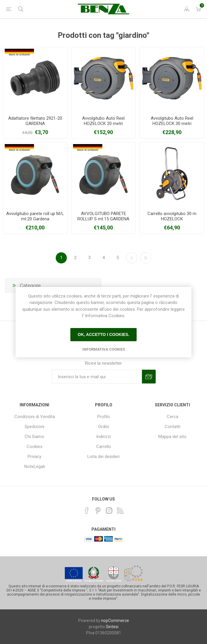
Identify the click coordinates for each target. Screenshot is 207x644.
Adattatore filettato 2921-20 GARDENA (35, 121)
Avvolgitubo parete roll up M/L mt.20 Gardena (35, 216)
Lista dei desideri (103, 457)
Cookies (35, 447)
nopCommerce (115, 621)
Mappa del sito (172, 437)
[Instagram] (109, 511)
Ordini (104, 427)
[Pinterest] (98, 511)
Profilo (104, 417)
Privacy (34, 457)
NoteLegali (35, 466)
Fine (146, 258)
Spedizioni (34, 427)
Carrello (104, 447)
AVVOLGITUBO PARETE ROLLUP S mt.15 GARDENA (103, 216)
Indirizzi (103, 437)
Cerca (173, 417)
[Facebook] (87, 511)
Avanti (132, 258)
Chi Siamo (34, 437)
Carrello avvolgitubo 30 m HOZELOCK (172, 216)
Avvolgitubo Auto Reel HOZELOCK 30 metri (172, 121)
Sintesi (112, 627)
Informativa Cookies (104, 349)
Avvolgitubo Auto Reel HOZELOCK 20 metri (103, 121)
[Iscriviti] (97, 377)
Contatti (173, 427)
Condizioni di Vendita (35, 417)
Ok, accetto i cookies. (103, 334)
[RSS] (120, 511)
